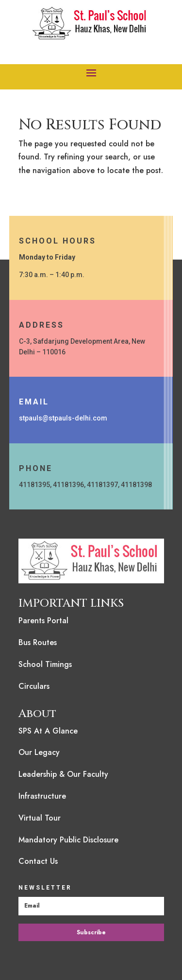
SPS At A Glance (48, 731)
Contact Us (38, 861)
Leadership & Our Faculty (63, 774)
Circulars (34, 686)
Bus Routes (38, 642)
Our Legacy (39, 752)
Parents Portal (43, 621)
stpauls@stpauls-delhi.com (63, 418)
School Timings (45, 664)
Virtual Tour (40, 818)
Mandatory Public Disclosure (68, 840)
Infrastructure (42, 796)
